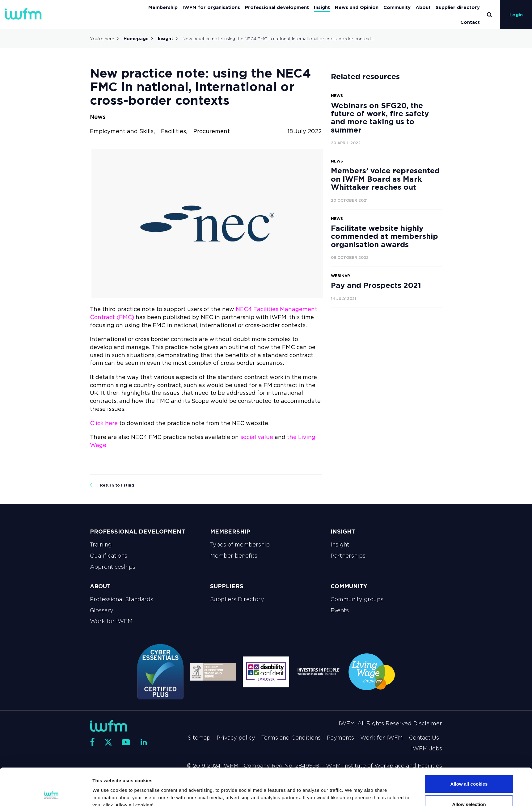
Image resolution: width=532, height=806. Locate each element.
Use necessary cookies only (469, 789)
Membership (163, 7)
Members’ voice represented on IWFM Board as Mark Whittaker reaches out (385, 179)
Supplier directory (458, 7)
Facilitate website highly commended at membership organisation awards (384, 236)
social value (257, 437)
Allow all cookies (469, 749)
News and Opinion (357, 7)
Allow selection (469, 769)
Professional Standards (122, 599)
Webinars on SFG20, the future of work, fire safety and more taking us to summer (380, 118)
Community (397, 7)
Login (516, 15)
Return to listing (112, 485)
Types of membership (240, 545)
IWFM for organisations (211, 7)
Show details (336, 790)
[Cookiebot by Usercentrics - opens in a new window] (51, 794)
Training (101, 545)
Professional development (277, 7)
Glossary (102, 610)
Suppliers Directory (237, 599)
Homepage (136, 39)
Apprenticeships (113, 567)
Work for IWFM (111, 621)
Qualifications (109, 556)
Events (340, 610)
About (423, 7)
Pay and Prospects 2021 (376, 285)
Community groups (357, 599)
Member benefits (234, 556)
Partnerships (348, 556)
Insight (322, 7)
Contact (470, 22)
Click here (104, 423)
